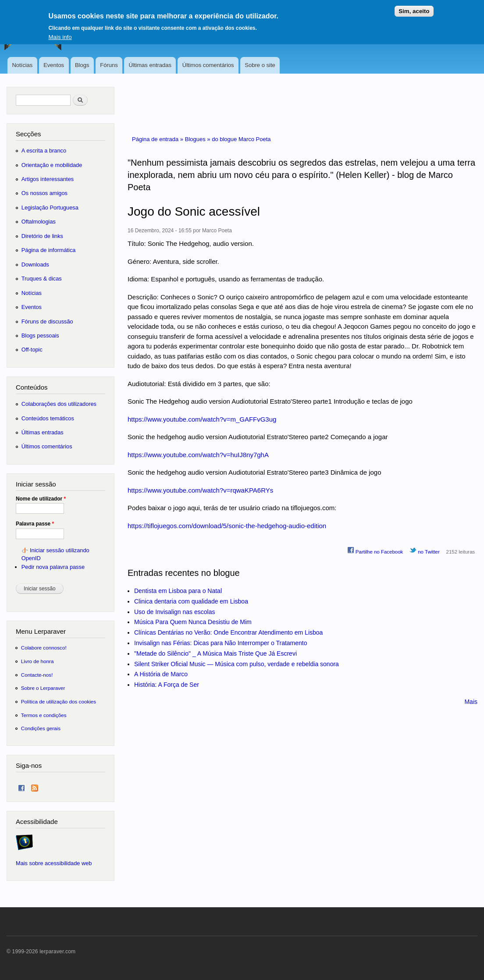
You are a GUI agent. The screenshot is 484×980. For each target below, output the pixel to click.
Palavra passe (35, 524)
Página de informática (49, 250)
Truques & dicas (42, 279)
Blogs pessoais (40, 336)
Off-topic (32, 350)
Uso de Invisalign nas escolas (174, 612)
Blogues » (198, 139)
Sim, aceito (414, 7)
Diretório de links (42, 236)
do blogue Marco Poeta (241, 139)
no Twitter (425, 550)
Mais (471, 702)
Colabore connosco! (44, 648)
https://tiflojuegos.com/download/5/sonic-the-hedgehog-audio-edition (227, 526)
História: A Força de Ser (167, 685)
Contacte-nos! (37, 675)
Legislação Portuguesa (50, 208)
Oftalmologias (39, 222)
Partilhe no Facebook (375, 550)
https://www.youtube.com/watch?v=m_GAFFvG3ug (202, 419)
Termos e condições (44, 715)
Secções (28, 134)
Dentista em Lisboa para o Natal (178, 591)
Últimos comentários (208, 65)
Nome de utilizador (41, 499)
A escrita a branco (44, 151)
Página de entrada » (158, 139)
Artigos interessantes (48, 179)
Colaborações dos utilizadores (59, 404)
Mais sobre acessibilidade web (54, 863)
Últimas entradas (150, 65)
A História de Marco (161, 674)
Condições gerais (41, 728)
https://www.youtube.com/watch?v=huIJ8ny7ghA (198, 455)
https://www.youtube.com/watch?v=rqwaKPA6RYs (200, 490)
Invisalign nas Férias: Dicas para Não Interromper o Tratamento (221, 643)
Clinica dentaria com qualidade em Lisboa (191, 601)
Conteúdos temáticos (48, 418)
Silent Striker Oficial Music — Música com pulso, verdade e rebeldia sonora (237, 664)
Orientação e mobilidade (52, 165)
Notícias (22, 65)
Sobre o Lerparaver (43, 688)
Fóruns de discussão (47, 321)
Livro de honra (37, 661)
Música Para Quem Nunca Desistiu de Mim (193, 622)
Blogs (82, 65)
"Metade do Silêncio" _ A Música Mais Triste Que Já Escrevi (215, 653)
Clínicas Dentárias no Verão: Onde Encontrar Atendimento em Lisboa (228, 632)
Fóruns (109, 65)
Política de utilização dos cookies (59, 701)
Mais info (60, 33)
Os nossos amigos (44, 193)
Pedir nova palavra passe (53, 567)
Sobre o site (260, 65)
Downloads (35, 265)
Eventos (54, 65)
